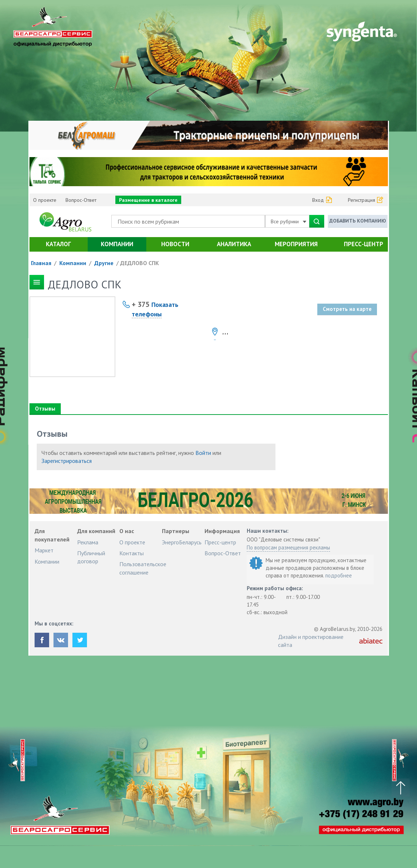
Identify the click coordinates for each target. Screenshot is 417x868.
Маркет (44, 550)
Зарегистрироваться (67, 461)
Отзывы (45, 409)
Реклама (88, 542)
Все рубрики (289, 221)
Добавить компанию (358, 221)
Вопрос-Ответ (81, 200)
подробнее (339, 575)
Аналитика (234, 244)
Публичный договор (91, 557)
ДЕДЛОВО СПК (140, 263)
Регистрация (362, 200)
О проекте (45, 200)
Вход (318, 200)
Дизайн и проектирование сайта (311, 641)
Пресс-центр (364, 244)
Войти (203, 453)
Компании (117, 244)
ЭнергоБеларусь (182, 542)
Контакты (132, 553)
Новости (175, 244)
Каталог (58, 244)
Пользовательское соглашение (143, 568)
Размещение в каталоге (148, 200)
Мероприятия (296, 244)
